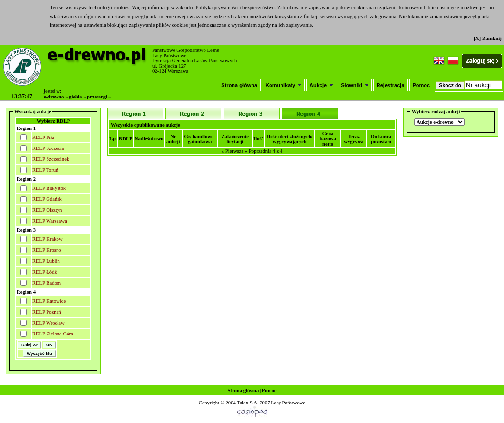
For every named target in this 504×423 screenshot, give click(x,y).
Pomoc (422, 85)
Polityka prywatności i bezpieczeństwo (235, 7)
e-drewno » (56, 97)
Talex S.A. (247, 403)
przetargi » (99, 97)
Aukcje (321, 85)
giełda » (77, 97)
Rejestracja (391, 85)
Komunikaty (283, 85)
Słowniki (355, 85)
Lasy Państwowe (288, 403)
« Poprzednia (258, 151)
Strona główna (239, 85)
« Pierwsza (233, 151)
